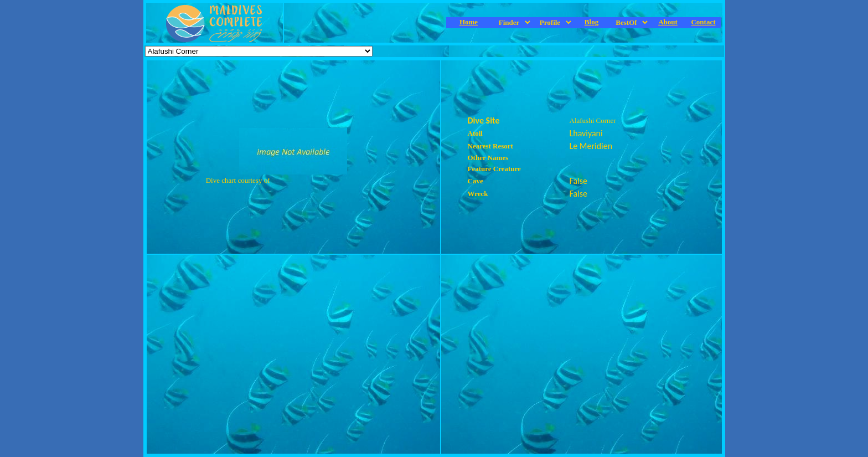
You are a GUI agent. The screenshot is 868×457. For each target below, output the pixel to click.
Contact (703, 22)
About (668, 22)
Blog (591, 22)
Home (469, 22)
